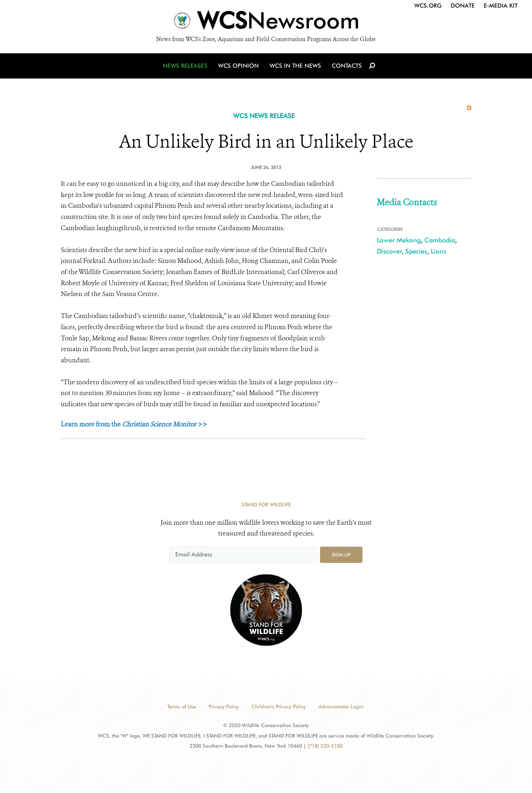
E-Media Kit (501, 6)
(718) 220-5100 (325, 746)
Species (416, 251)
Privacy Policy (224, 707)
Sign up (341, 555)
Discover (389, 251)
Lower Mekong (399, 240)
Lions (439, 251)
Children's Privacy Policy (279, 707)
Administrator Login (341, 707)
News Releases (185, 66)
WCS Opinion (238, 66)
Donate (463, 6)
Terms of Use (182, 707)
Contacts (347, 66)
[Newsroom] (266, 22)
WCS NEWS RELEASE (264, 116)
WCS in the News (295, 66)
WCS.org (428, 6)
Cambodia (440, 240)
